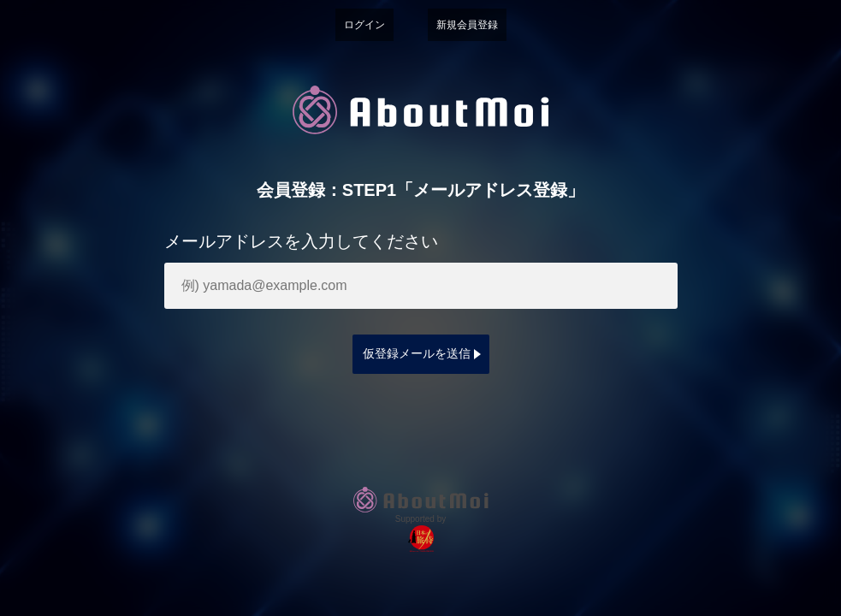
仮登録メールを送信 (417, 353)
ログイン (364, 25)
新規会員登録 (467, 25)
